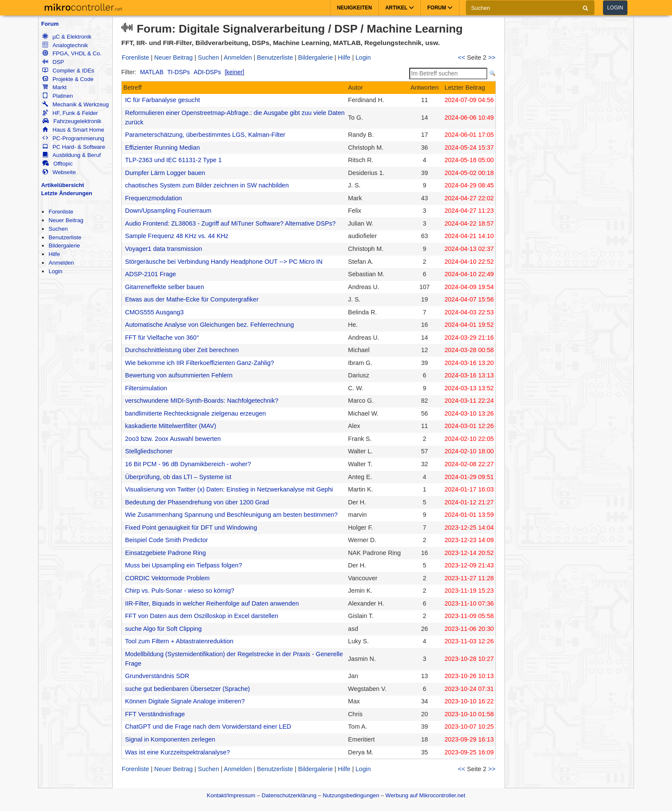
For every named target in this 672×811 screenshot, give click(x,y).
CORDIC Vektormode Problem (167, 578)
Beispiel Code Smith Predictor (166, 540)
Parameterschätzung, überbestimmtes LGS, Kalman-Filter (205, 135)
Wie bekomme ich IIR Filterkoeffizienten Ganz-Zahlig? (200, 363)
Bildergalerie (64, 246)
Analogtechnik (65, 45)
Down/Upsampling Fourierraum (168, 211)
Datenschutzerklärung (289, 795)
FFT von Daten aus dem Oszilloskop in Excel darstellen (202, 616)
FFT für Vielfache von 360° (162, 338)
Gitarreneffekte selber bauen (165, 287)
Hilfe (54, 254)
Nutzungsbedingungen (351, 795)
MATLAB (152, 72)
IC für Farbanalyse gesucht (163, 100)
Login (615, 8)
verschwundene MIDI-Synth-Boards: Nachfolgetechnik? (202, 401)
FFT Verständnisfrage (155, 714)
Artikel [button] (400, 8)
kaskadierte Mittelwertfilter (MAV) (171, 426)
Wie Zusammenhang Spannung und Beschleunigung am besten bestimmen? (231, 515)
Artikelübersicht (63, 185)
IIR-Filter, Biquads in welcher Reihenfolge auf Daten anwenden (212, 603)
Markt (54, 87)
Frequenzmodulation (154, 198)
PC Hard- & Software (74, 147)
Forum (50, 24)
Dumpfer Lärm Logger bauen (165, 173)
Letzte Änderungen (67, 193)
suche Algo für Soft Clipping (163, 629)
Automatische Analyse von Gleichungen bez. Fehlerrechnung (210, 325)
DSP (53, 62)
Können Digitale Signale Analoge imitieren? (185, 701)
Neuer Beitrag (66, 220)
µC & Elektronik (67, 37)
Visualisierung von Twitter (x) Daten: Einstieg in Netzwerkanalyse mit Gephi (229, 489)
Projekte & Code (68, 79)
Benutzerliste (65, 237)
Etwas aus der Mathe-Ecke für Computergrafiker (192, 299)
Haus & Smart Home (73, 130)
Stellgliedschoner (149, 451)
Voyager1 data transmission (164, 249)
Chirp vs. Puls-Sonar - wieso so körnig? (180, 591)
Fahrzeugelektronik (72, 121)
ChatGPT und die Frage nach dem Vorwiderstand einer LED (208, 727)
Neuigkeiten (354, 8)
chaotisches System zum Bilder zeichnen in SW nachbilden (207, 185)
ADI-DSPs (207, 72)
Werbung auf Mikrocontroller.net (425, 795)
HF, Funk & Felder (70, 113)
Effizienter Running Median (163, 148)
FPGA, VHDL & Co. (72, 53)
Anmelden (61, 263)
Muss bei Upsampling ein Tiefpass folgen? (184, 565)
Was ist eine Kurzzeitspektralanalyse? (178, 752)
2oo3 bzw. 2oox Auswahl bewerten (173, 439)
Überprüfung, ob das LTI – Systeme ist (178, 477)
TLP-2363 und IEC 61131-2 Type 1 (174, 160)
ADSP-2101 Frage (151, 274)
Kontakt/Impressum (231, 795)
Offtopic (57, 164)
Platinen (58, 96)
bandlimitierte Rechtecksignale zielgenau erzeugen (196, 413)
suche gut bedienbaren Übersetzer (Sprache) (187, 689)
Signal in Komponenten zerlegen (170, 739)
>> (492, 57)
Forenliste (61, 212)
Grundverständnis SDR (157, 676)
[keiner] (234, 72)
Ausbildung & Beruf (72, 155)
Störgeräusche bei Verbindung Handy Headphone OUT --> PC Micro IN (224, 262)
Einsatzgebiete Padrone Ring (166, 553)
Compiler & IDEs (68, 71)
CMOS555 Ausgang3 (154, 312)
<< (462, 57)
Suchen (58, 229)
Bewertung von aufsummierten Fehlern (179, 375)
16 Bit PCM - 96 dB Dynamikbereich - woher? (188, 464)
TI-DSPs (178, 72)
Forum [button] (440, 8)
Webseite (59, 172)
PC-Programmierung (73, 138)
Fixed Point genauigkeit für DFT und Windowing (191, 528)
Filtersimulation (146, 388)
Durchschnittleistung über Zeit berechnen (182, 350)
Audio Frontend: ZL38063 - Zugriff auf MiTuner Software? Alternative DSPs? (230, 223)
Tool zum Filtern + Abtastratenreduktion (179, 641)
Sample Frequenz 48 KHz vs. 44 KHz (177, 236)
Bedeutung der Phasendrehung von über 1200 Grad (197, 502)
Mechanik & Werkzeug (75, 104)
